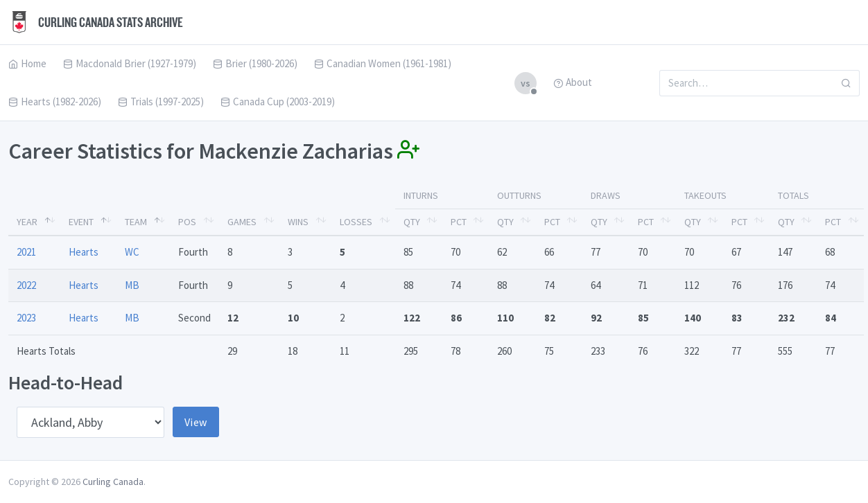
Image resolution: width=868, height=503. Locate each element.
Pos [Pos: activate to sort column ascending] (187, 222)
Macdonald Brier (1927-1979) (130, 63)
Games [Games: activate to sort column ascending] (242, 222)
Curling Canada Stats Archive (96, 22)
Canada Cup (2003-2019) (278, 102)
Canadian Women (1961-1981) (383, 63)
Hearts (84, 252)
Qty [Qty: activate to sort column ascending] (412, 222)
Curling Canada (113, 482)
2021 (26, 252)
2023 (26, 318)
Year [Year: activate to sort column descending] (27, 222)
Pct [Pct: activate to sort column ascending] (459, 222)
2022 (26, 285)
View (196, 422)
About (573, 82)
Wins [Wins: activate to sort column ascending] (298, 222)
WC (132, 252)
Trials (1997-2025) (161, 102)
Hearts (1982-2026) (55, 102)
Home (27, 63)
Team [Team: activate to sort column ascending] (136, 222)
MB (132, 285)
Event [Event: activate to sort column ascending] (81, 222)
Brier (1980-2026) (255, 63)
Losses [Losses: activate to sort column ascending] (356, 222)
